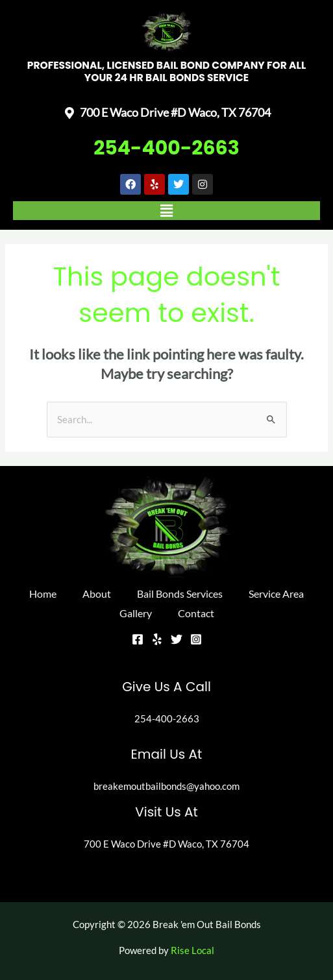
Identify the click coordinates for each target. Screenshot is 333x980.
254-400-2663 (166, 148)
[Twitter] (177, 639)
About (97, 594)
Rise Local (192, 950)
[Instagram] (196, 639)
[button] (166, 211)
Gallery (136, 613)
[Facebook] (138, 639)
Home (43, 594)
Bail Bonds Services (180, 594)
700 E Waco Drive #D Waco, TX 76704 (166, 844)
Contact (196, 613)
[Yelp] (157, 639)
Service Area (276, 594)
